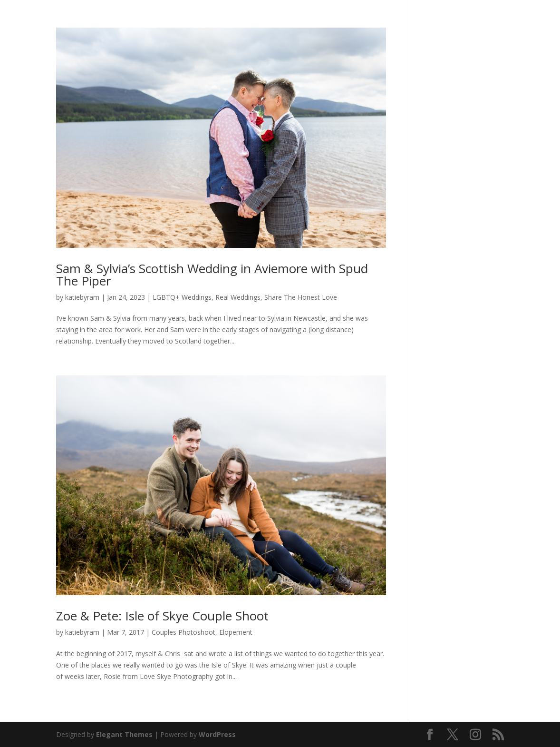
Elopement (236, 632)
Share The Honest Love (301, 297)
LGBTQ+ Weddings (182, 297)
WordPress (217, 734)
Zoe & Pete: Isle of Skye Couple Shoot (162, 616)
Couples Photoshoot (183, 632)
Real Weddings (238, 297)
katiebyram (82, 297)
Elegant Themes (124, 734)
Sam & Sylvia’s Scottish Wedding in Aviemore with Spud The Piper (212, 275)
